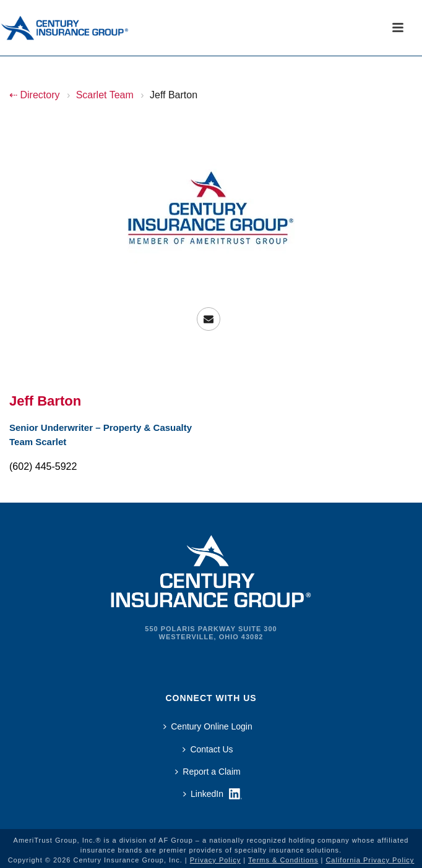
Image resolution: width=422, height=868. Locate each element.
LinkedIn (203, 794)
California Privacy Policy (370, 860)
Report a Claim (208, 772)
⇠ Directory (34, 95)
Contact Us (208, 749)
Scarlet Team (105, 95)
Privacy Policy (215, 860)
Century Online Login (208, 726)
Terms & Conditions (283, 860)
